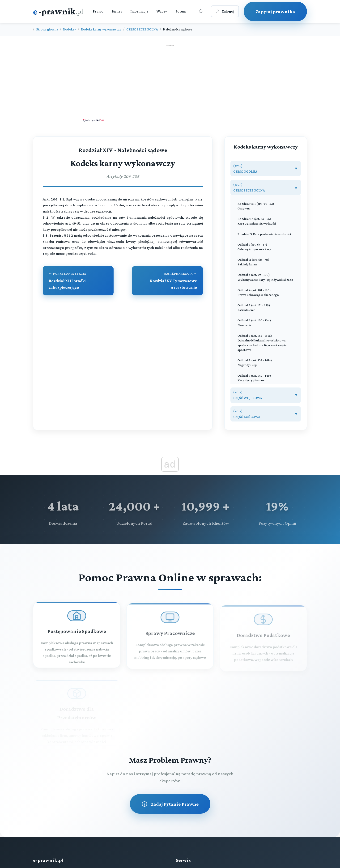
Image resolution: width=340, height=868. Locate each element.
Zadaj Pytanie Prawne (170, 804)
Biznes (117, 11)
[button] (266, 169)
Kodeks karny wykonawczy (101, 29)
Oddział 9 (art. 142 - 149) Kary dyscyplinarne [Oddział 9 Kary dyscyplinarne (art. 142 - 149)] (254, 378)
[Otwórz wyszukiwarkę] (201, 11)
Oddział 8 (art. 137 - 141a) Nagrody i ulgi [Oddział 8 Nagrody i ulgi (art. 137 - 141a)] (255, 362)
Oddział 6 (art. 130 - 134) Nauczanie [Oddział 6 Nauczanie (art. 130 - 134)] (254, 323)
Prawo (98, 11)
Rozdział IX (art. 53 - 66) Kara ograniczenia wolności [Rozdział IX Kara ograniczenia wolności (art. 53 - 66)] (257, 221)
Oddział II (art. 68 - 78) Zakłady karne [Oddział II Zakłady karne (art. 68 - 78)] (253, 262)
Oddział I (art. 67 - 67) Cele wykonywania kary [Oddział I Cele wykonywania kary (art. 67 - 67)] (254, 247)
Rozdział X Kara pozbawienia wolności (264, 234)
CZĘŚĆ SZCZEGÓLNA (142, 29)
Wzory (162, 11)
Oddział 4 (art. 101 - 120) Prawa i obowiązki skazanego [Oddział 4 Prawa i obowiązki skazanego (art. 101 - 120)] (258, 292)
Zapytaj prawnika (275, 11)
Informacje (139, 11)
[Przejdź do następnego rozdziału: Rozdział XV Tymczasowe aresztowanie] (167, 281)
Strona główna (47, 29)
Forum (181, 11)
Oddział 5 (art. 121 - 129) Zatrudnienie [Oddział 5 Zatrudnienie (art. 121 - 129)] (254, 307)
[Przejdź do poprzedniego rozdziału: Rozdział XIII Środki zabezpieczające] (78, 281)
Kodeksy (70, 29)
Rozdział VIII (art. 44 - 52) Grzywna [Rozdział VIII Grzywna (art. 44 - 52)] (256, 206)
